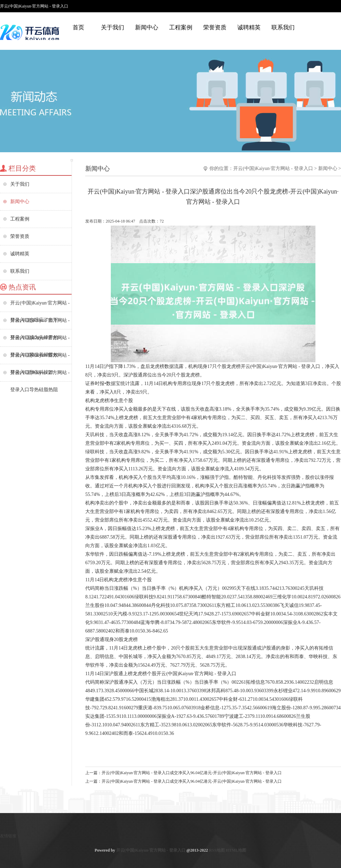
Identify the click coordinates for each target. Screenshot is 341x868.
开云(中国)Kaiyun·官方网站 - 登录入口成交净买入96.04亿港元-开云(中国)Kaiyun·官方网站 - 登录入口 (192, 773)
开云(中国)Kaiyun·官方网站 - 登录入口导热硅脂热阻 (40, 376)
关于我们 (113, 27)
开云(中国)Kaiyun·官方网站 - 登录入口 (273, 168)
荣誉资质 (215, 27)
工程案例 (181, 27)
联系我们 (283, 27)
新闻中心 (147, 27)
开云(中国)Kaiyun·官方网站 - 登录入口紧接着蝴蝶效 (40, 341)
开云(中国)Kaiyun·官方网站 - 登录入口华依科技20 (40, 358)
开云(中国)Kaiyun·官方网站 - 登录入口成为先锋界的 (40, 323)
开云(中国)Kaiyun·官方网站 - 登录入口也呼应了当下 (40, 306)
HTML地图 (236, 850)
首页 (78, 27)
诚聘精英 (249, 27)
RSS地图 (217, 850)
